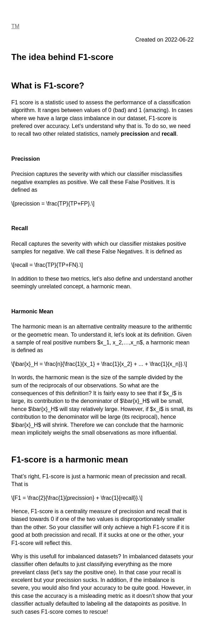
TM (15, 26)
